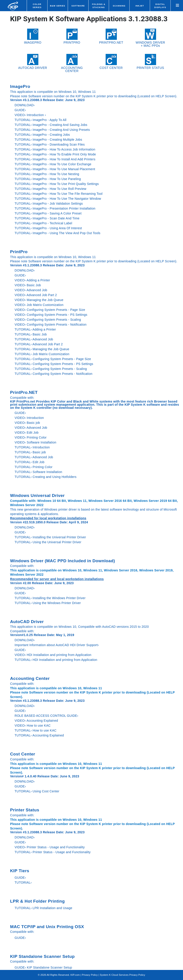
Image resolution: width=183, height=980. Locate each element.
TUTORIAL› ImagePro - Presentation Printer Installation (55, 208)
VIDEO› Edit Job (27, 433)
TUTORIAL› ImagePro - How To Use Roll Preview (50, 189)
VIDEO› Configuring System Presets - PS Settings (51, 315)
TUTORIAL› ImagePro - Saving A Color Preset (48, 213)
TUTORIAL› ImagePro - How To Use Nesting (47, 174)
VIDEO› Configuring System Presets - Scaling (48, 320)
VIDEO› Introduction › (30, 115)
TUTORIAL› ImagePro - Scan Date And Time (47, 218)
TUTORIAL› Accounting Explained (39, 735)
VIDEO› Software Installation (35, 442)
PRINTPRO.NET (111, 36)
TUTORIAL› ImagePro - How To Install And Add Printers (55, 159)
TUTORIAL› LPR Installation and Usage (43, 908)
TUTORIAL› (23, 882)
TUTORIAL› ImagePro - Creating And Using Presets (52, 130)
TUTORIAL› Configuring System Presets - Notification (53, 374)
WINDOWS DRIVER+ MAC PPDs (150, 38)
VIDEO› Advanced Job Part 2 (36, 295)
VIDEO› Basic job (27, 423)
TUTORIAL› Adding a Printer (35, 329)
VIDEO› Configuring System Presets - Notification (51, 325)
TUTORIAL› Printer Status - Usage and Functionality (53, 852)
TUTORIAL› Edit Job (29, 462)
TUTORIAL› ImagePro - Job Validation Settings (49, 204)
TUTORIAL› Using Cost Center (37, 791)
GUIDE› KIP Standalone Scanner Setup (43, 967)
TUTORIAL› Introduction (32, 447)
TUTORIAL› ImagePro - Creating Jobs (42, 135)
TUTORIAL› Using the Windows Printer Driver (48, 603)
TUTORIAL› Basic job (30, 452)
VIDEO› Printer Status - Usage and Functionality (50, 847)
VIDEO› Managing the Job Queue (39, 300)
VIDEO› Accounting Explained (36, 721)
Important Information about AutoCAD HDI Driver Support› (57, 645)
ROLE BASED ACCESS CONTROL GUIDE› (46, 716)
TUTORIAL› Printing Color (34, 467)
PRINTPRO (72, 36)
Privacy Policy (90, 975)
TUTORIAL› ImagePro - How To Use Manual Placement (55, 169)
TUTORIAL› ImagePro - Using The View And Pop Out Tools (58, 233)
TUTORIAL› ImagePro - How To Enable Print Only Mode (55, 154)
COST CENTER (111, 62)
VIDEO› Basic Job (28, 285)
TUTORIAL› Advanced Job (34, 339)
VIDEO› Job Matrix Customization (39, 305)
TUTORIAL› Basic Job (31, 334)
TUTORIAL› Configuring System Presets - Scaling (51, 369)
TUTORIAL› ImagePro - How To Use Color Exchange (53, 164)
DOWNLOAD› (25, 105)
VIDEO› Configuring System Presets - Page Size (50, 310)
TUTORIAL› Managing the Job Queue (42, 349)
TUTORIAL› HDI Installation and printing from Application (56, 660)
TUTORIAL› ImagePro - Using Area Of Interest (48, 228)
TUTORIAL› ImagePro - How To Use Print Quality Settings (57, 184)
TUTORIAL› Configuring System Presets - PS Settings (54, 364)
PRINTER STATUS (150, 62)
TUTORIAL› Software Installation (38, 472)
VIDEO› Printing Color (31, 437)
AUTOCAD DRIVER (33, 62)
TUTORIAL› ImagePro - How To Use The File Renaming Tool (59, 194)
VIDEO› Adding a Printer (32, 280)
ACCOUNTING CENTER (72, 63)
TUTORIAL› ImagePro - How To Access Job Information (55, 149)
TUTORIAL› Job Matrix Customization (42, 354)
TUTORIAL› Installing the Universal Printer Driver (50, 537)
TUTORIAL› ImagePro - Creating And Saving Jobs (51, 125)
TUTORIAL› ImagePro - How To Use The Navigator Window (58, 199)
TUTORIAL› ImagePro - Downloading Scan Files (50, 144)
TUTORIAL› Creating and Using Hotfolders (46, 477)
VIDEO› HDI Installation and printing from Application (53, 655)
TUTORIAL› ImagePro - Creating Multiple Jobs (48, 140)
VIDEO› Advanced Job (31, 290)
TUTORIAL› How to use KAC (36, 730)
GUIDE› (21, 110)
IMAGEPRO (33, 36)
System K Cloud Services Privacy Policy (122, 975)
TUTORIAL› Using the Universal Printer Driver (48, 542)
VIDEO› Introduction (29, 418)
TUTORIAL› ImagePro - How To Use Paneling (48, 179)
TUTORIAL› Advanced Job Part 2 (39, 344)
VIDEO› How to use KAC (33, 725)
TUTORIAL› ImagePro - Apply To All (40, 120)
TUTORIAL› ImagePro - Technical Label (43, 223)
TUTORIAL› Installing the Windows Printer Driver (50, 598)
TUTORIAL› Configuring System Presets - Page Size (53, 359)
